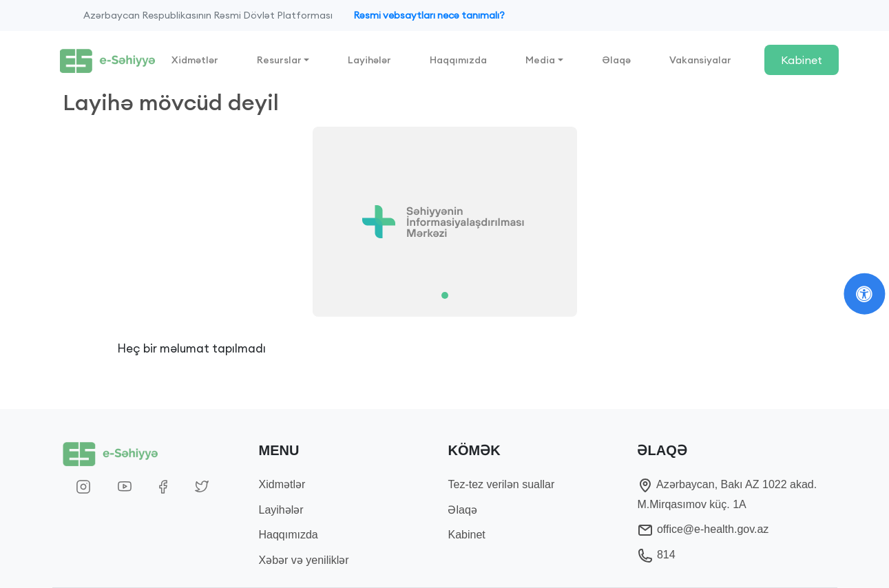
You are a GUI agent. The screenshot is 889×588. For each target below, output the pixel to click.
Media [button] (540, 60)
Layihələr (369, 60)
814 (656, 555)
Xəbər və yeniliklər (304, 560)
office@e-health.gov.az (703, 529)
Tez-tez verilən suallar (501, 484)
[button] (120, 222)
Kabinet (802, 60)
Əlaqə (616, 60)
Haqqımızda (458, 60)
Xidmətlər (195, 60)
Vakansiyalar (700, 60)
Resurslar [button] (279, 60)
